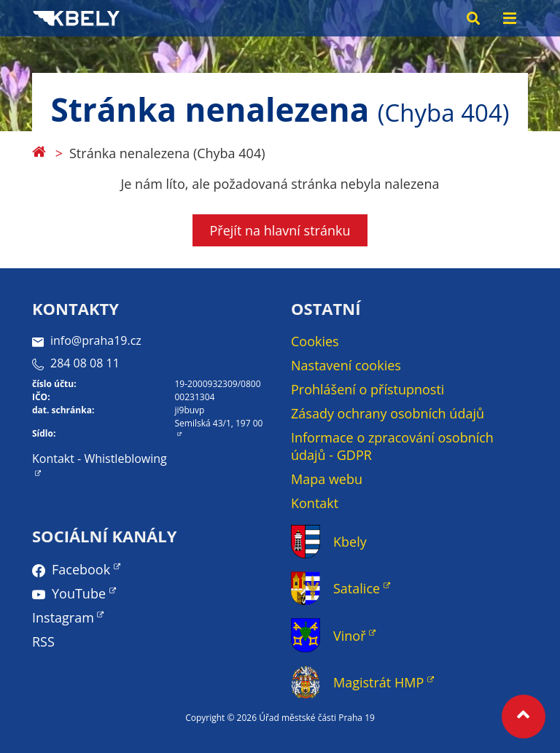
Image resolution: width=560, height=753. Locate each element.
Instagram (63, 617)
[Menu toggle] (510, 18)
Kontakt (315, 503)
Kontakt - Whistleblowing (100, 459)
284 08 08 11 (76, 363)
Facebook (81, 569)
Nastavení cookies (346, 365)
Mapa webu (327, 479)
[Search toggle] (473, 18)
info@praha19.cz (87, 340)
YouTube (79, 593)
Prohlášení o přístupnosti (367, 389)
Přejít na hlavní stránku (280, 230)
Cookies (315, 341)
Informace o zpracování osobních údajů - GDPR (392, 446)
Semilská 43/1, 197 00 (219, 423)
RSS (43, 641)
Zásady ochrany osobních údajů (388, 413)
